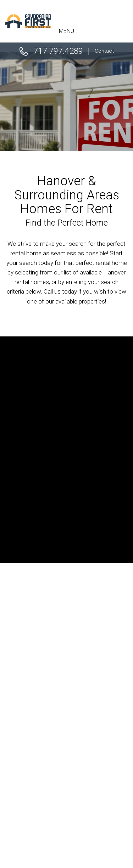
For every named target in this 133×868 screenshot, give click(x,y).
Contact (104, 51)
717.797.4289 (58, 51)
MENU (66, 31)
